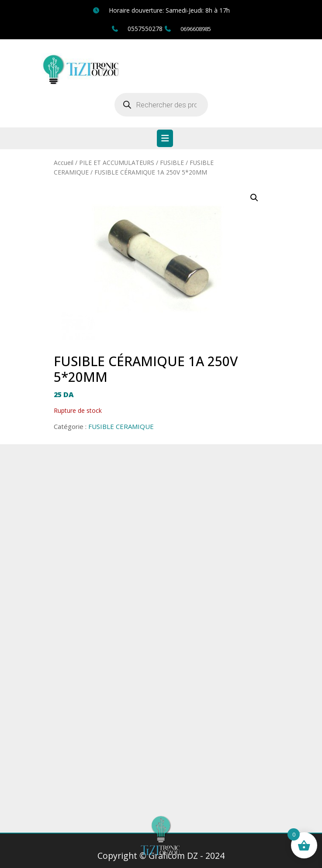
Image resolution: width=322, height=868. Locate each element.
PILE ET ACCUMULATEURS (117, 163)
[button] (254, 198)
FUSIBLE (172, 163)
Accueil (64, 163)
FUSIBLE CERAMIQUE (121, 426)
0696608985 (196, 29)
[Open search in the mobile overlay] (161, 105)
